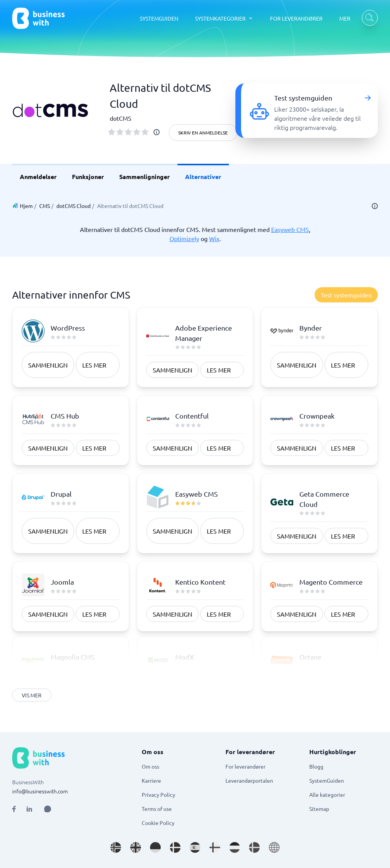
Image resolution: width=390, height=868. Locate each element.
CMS (45, 206)
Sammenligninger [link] (145, 177)
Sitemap (319, 809)
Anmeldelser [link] (38, 177)
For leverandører (245, 766)
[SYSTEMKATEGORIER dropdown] (224, 18)
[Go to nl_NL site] (235, 847)
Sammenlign (48, 365)
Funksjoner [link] (88, 177)
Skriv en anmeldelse (203, 133)
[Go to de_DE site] (155, 847)
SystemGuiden (327, 780)
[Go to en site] (274, 847)
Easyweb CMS (290, 229)
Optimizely (184, 238)
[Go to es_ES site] (195, 847)
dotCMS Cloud (74, 206)
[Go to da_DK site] (175, 847)
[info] (157, 132)
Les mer (94, 365)
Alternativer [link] (203, 177)
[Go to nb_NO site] (116, 847)
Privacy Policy (158, 794)
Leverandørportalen (249, 780)
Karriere (151, 780)
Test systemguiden (346, 295)
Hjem (26, 206)
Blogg (316, 766)
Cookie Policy (158, 823)
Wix (214, 238)
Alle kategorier (327, 794)
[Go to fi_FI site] (215, 847)
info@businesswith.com (40, 791)
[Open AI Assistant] (48, 809)
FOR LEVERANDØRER (296, 18)
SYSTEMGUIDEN (159, 18)
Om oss (150, 766)
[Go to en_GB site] (136, 847)
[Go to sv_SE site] (254, 847)
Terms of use (157, 809)
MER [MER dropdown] (345, 18)
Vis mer (32, 695)
